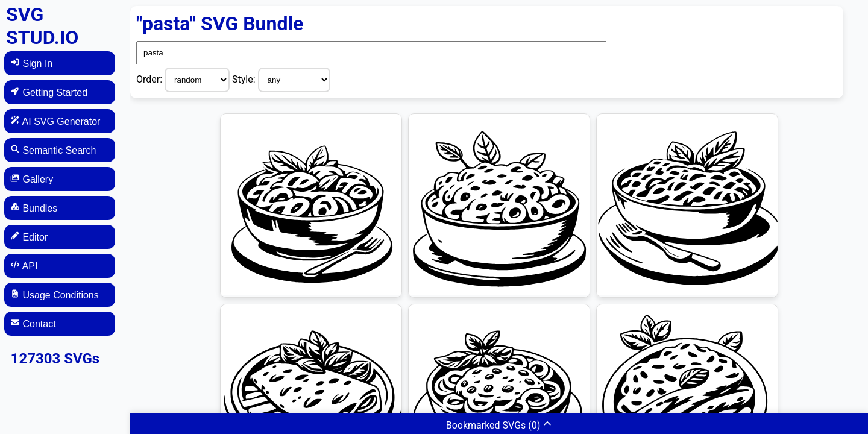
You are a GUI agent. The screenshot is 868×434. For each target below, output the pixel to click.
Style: (245, 79)
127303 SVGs (55, 359)
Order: (150, 79)
